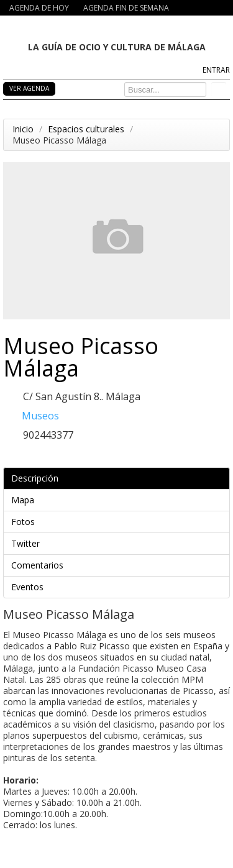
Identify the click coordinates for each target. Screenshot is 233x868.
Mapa (119, 500)
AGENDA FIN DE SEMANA (126, 8)
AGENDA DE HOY (39, 8)
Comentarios (119, 565)
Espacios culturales (86, 129)
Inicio (23, 129)
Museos (40, 416)
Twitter (119, 543)
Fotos (119, 522)
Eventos (119, 587)
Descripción (119, 478)
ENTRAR (216, 70)
